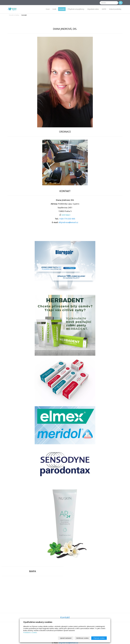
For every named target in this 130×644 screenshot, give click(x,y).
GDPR (104, 9)
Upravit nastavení (66, 638)
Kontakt (62, 9)
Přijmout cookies (99, 638)
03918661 (66, 215)
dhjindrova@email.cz (68, 222)
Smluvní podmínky (115, 9)
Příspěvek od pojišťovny (76, 9)
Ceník (54, 9)
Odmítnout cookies (82, 638)
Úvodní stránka (14, 15)
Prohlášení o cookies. (30, 632)
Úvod (48, 9)
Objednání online (93, 9)
